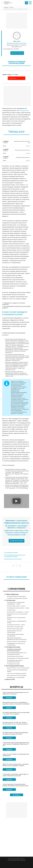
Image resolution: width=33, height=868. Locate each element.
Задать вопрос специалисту (17, 53)
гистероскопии (24, 110)
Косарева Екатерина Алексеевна (17, 43)
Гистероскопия (11, 610)
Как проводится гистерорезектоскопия (18, 658)
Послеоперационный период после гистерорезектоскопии (15, 556)
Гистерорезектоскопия (11, 553)
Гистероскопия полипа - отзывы (16, 606)
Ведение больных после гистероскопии (18, 668)
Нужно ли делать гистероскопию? (17, 641)
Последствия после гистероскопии (17, 675)
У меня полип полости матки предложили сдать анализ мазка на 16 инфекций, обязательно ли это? (16, 744)
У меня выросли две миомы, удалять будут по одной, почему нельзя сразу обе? (15, 775)
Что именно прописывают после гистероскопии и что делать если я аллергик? (16, 713)
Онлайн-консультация (17, 541)
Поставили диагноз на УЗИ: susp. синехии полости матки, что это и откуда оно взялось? (15, 723)
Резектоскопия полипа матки (13, 559)
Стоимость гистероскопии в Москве (17, 598)
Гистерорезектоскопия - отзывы (16, 625)
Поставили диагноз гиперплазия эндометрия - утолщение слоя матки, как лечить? (16, 733)
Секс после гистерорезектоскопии (17, 673)
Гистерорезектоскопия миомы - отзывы (18, 608)
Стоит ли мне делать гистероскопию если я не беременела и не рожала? (16, 693)
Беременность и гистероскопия (16, 677)
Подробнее (9, 698)
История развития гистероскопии (16, 596)
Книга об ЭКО (10, 679)
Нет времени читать (12, 78)
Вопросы (16, 687)
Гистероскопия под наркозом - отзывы (18, 612)
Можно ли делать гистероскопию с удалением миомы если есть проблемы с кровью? (16, 765)
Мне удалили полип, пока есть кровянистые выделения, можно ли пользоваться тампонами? (16, 703)
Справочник (17, 589)
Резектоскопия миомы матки (15, 629)
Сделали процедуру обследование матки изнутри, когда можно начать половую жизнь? (16, 785)
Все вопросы (17, 795)
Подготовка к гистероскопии (15, 627)
